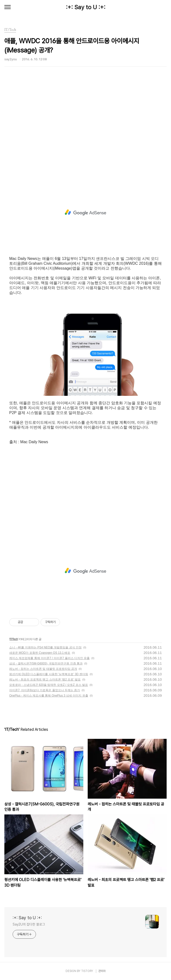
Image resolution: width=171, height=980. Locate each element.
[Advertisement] (85, 132)
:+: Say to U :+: (86, 7)
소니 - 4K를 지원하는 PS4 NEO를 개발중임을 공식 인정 (45, 647)
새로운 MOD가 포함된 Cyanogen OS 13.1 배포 (40, 653)
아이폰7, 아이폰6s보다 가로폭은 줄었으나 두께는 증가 (45, 690)
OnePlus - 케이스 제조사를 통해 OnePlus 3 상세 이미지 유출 (49, 696)
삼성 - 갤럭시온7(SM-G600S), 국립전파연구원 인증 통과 (46, 663)
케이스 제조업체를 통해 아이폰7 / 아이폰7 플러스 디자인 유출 (49, 658)
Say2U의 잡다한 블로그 (29, 924)
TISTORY (87, 971)
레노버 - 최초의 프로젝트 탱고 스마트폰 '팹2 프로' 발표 (45, 680)
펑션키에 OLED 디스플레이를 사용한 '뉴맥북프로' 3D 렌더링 (49, 674)
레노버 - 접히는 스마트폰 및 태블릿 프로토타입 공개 (43, 669)
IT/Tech (14, 639)
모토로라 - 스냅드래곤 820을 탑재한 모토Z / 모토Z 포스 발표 (49, 685)
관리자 (102, 971)
